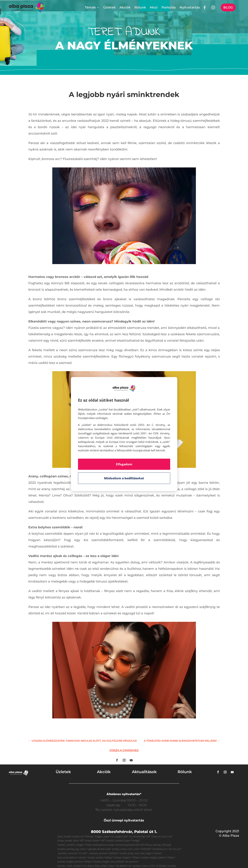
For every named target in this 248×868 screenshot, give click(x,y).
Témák (90, 7)
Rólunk (140, 7)
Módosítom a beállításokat (124, 478)
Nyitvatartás (190, 7)
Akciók (125, 7)
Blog (228, 7)
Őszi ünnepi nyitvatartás (124, 820)
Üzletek (109, 7)
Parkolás (169, 7)
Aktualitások (144, 772)
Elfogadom (124, 464)
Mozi (154, 7)
